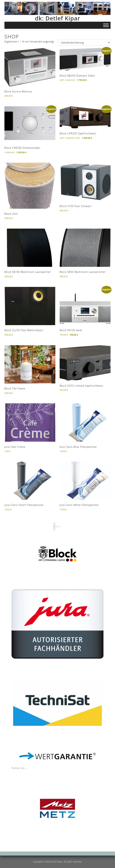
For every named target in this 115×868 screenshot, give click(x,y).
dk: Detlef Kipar (58, 18)
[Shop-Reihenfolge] (84, 42)
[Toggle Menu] (106, 25)
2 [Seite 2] (57, 526)
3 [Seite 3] (59, 526)
